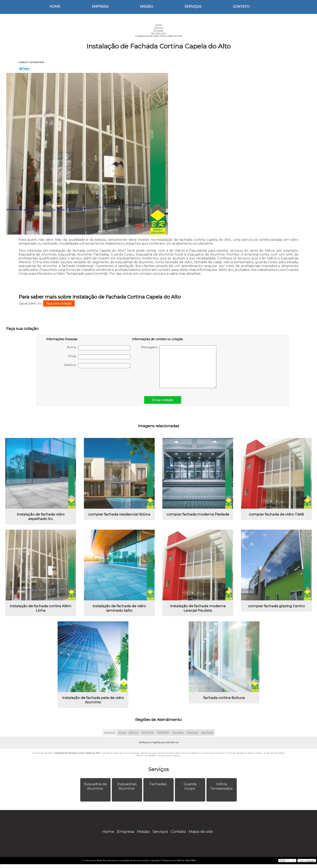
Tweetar (24, 68)
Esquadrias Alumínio (127, 786)
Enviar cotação (163, 400)
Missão (147, 7)
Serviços (193, 7)
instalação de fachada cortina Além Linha (41, 608)
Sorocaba (178, 733)
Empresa (100, 7)
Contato (241, 7)
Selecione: (110, 733)
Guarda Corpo (190, 786)
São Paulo (207, 733)
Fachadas (158, 784)
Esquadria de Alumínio (95, 786)
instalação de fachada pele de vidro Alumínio (93, 700)
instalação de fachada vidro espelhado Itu (41, 517)
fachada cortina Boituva (224, 698)
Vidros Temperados (222, 786)
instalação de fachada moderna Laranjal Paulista (198, 608)
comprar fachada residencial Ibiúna (119, 514)
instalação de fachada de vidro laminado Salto (119, 608)
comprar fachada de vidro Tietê (276, 514)
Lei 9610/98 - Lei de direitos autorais (162, 756)
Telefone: (97, 366)
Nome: (99, 348)
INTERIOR (148, 733)
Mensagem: (179, 367)
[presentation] (72, 380)
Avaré (122, 733)
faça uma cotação (59, 303)
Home (55, 7)
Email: (99, 357)
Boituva (134, 733)
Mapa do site (201, 832)
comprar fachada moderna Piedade (198, 514)
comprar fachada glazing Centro (276, 606)
